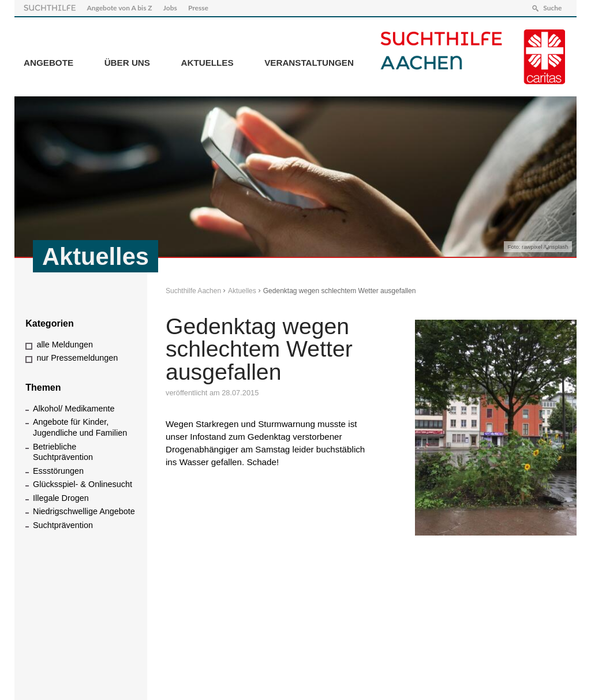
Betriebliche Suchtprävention (63, 452)
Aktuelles (207, 63)
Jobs (170, 8)
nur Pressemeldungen (77, 358)
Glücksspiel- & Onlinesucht (83, 484)
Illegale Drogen (61, 498)
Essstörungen (58, 471)
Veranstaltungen (309, 63)
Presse (198, 8)
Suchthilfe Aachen (193, 291)
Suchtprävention (63, 525)
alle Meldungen (65, 345)
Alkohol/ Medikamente (74, 409)
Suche (552, 8)
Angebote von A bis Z (119, 8)
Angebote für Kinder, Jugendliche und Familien (80, 427)
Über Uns (127, 63)
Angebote (48, 63)
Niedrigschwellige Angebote (84, 511)
